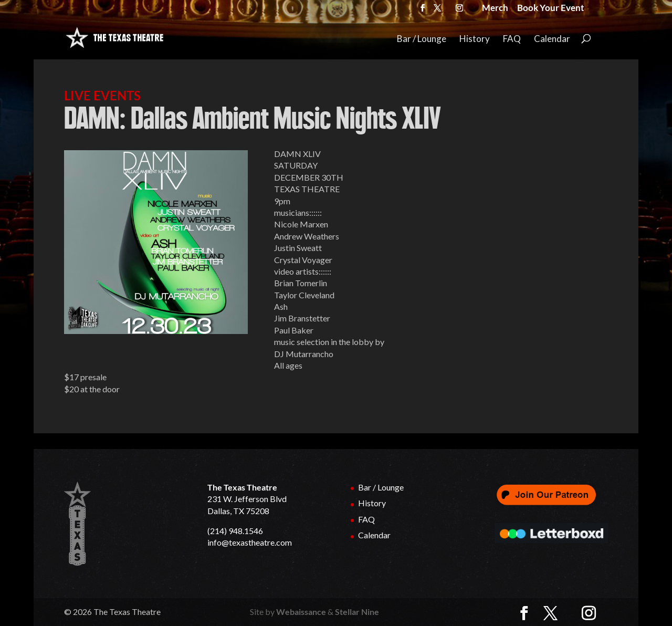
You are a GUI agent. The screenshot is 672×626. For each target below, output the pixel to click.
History (475, 39)
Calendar (552, 39)
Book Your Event (551, 9)
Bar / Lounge (422, 39)
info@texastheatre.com (250, 542)
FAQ (512, 39)
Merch (495, 9)
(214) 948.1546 (235, 531)
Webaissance (301, 612)
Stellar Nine (357, 612)
